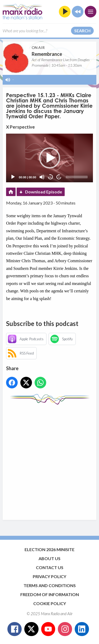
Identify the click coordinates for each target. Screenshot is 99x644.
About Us (49, 558)
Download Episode (44, 192)
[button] (50, 158)
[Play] (13, 177)
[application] (49, 158)
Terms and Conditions (50, 585)
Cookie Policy (50, 603)
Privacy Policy (49, 576)
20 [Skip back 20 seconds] (50, 177)
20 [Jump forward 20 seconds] (59, 177)
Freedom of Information (50, 594)
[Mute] (42, 177)
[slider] (77, 177)
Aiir (70, 614)
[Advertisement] (49, 460)
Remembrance (47, 54)
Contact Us (50, 567)
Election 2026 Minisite (49, 549)
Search (82, 31)
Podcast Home (11, 192)
